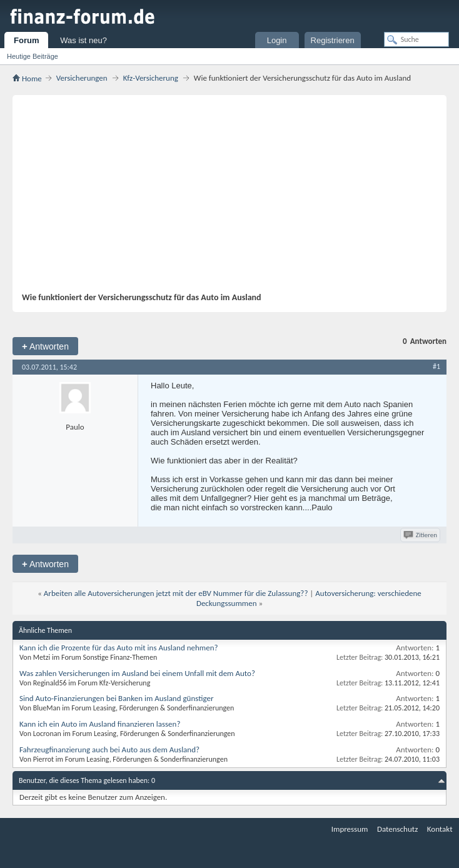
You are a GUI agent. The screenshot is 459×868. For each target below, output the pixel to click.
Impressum (350, 829)
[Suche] (416, 39)
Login (277, 40)
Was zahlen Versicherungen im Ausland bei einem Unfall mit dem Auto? (137, 673)
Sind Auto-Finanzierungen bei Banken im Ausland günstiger (116, 698)
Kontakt (440, 829)
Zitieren (421, 535)
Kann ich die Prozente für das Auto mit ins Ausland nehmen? (119, 648)
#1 (436, 366)
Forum (26, 40)
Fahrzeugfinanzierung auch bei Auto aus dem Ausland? (109, 749)
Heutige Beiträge (33, 56)
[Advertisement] (223, 198)
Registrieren (333, 40)
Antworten (45, 346)
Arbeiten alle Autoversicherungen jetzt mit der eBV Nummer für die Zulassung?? (176, 593)
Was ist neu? (83, 40)
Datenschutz (397, 829)
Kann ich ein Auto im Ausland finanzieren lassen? (100, 724)
